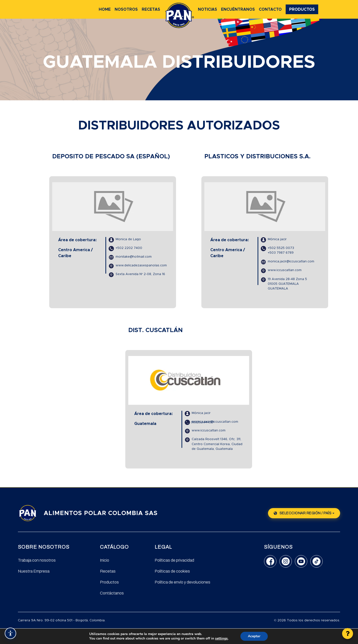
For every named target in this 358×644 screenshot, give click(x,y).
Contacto (270, 9)
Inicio (105, 560)
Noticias (207, 9)
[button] (348, 634)
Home (105, 9)
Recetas (151, 9)
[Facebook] (270, 561)
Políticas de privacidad (174, 560)
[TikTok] (316, 561)
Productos (302, 9)
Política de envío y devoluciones (182, 582)
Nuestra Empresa (34, 571)
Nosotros (126, 9)
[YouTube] (301, 561)
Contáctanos (112, 593)
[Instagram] (286, 561)
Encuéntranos (238, 9)
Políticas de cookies (172, 571)
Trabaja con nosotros (37, 560)
